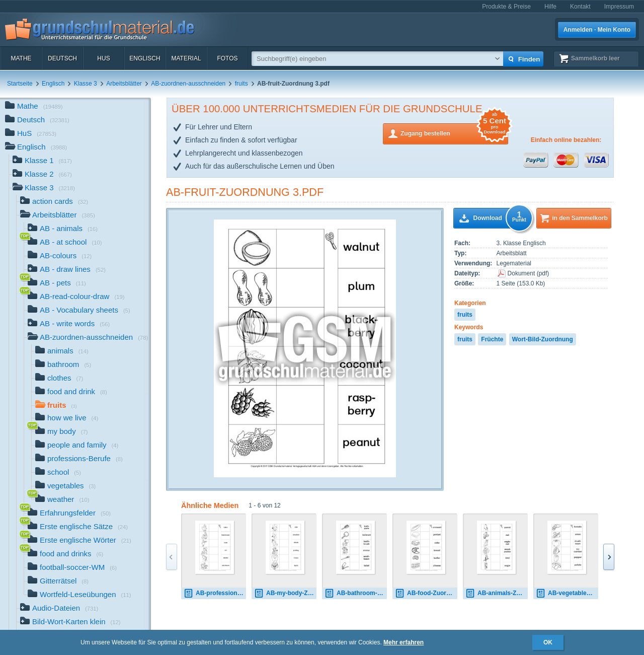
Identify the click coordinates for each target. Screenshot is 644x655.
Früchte (492, 339)
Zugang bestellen (454, 133)
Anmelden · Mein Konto (597, 30)
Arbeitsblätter (124, 84)
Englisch (145, 58)
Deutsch (62, 58)
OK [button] (548, 642)
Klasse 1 (42, 161)
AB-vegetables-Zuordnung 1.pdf (567, 593)
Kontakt (580, 7)
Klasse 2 (42, 175)
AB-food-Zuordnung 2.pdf (426, 593)
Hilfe (550, 7)
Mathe (21, 58)
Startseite (20, 84)
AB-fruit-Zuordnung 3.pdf (245, 192)
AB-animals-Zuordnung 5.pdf (497, 593)
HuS (103, 58)
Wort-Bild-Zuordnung (543, 339)
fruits (242, 84)
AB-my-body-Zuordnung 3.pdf (285, 593)
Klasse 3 (86, 84)
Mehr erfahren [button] (404, 642)
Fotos (227, 58)
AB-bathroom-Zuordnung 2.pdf (356, 593)
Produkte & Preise (506, 7)
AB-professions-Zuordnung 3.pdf (215, 593)
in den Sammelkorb (580, 218)
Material (186, 58)
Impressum (619, 7)
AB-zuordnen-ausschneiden (188, 84)
